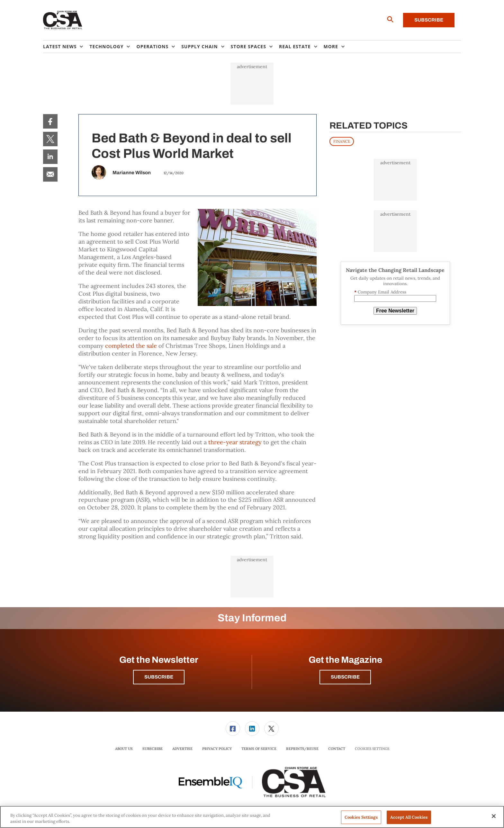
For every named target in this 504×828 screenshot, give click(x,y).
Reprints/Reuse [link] (302, 749)
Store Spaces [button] (248, 46)
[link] (50, 121)
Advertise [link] (182, 749)
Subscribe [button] (159, 677)
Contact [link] (337, 749)
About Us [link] (124, 749)
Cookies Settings (372, 749)
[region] (252, 817)
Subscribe (429, 20)
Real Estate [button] (295, 46)
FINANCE (342, 141)
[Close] (494, 816)
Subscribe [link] (153, 749)
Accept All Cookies (409, 817)
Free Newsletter (395, 311)
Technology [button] (106, 46)
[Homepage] (63, 20)
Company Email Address (380, 292)
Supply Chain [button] (199, 46)
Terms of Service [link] (259, 749)
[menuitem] (66, 47)
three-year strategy (235, 442)
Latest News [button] (60, 46)
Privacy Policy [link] (217, 749)
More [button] (331, 46)
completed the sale (131, 346)
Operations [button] (152, 46)
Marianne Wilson (132, 173)
